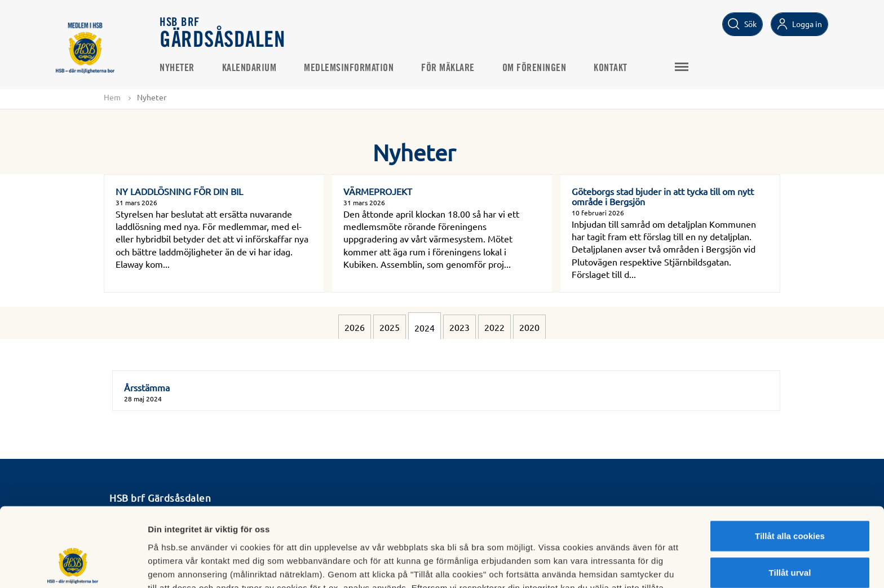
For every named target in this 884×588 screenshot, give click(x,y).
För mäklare (448, 68)
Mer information (600, 566)
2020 (529, 327)
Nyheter (178, 68)
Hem (112, 97)
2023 (459, 327)
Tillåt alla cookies (790, 464)
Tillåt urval (790, 501)
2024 (425, 328)
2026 (355, 327)
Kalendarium (250, 68)
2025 (390, 327)
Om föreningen (535, 68)
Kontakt (611, 68)
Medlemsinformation (349, 68)
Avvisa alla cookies (790, 538)
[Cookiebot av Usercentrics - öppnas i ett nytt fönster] (73, 566)
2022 (494, 327)
